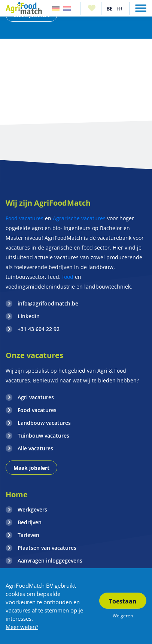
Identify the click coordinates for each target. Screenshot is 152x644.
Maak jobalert (31, 468)
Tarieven (28, 535)
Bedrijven (30, 522)
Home (17, 494)
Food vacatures (25, 218)
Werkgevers (32, 509)
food (68, 277)
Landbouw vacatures (44, 423)
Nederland (67, 8)
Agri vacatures (36, 397)
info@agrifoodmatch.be (48, 303)
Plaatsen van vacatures (47, 548)
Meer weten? (22, 627)
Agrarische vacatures (79, 218)
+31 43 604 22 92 (39, 329)
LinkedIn (29, 316)
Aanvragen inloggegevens (50, 560)
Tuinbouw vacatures (43, 436)
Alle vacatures (35, 448)
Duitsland (56, 8)
